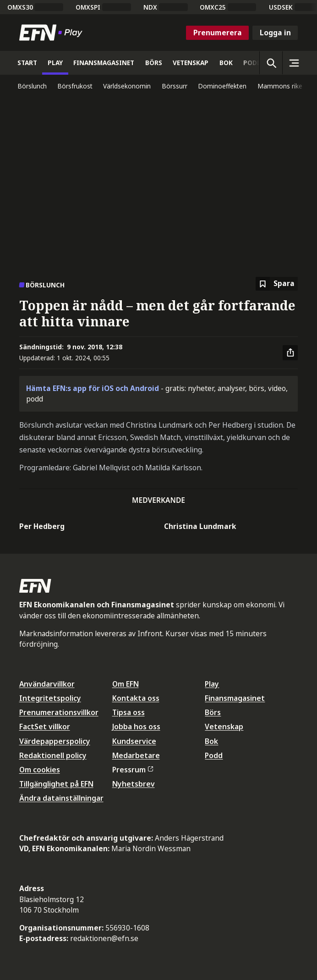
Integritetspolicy (50, 698)
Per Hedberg (42, 526)
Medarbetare (136, 755)
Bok (211, 741)
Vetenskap (224, 727)
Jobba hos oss (136, 727)
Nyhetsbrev (134, 784)
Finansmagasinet (235, 698)
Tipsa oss (128, 712)
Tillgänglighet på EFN (56, 784)
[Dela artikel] (290, 353)
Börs (213, 712)
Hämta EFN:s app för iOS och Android (93, 388)
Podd (214, 755)
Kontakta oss (136, 698)
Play (212, 684)
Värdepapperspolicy (55, 741)
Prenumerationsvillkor (59, 712)
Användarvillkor (47, 684)
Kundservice (134, 741)
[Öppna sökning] (271, 63)
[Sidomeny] (294, 63)
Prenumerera (218, 33)
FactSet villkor (45, 727)
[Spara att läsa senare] (277, 284)
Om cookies (40, 770)
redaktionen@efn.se (104, 938)
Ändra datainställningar (61, 798)
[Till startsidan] (53, 33)
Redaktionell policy (53, 755)
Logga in (275, 33)
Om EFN (126, 684)
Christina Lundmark (200, 526)
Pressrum (133, 770)
